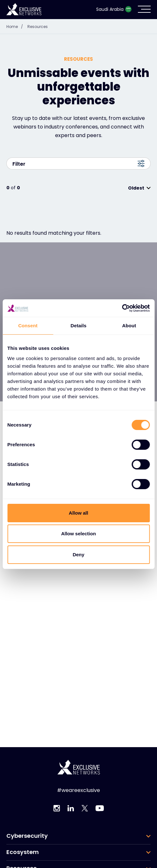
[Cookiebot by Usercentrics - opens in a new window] (122, 308)
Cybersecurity (27, 836)
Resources (38, 27)
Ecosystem (23, 852)
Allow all (78, 513)
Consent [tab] (28, 326)
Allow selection (78, 534)
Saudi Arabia (114, 9)
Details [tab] (79, 326)
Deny (78, 555)
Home (16, 27)
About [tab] (129, 326)
